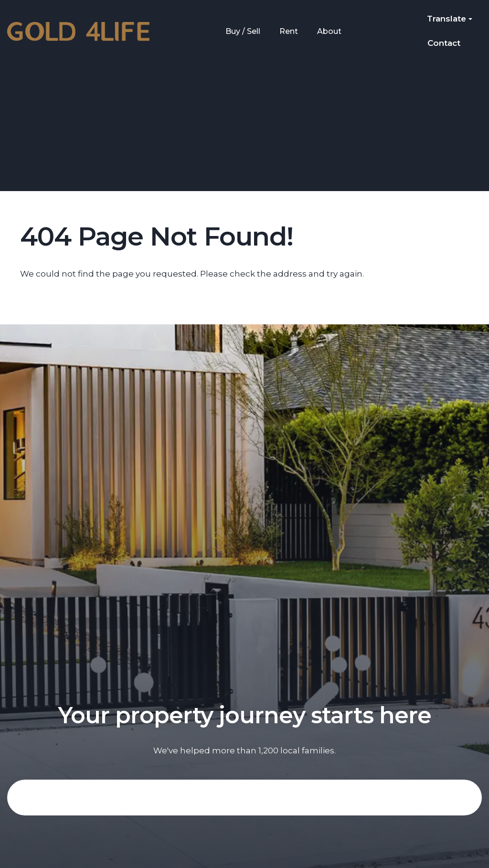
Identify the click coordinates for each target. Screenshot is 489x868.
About (329, 31)
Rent (289, 31)
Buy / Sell (243, 31)
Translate (450, 19)
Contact (444, 43)
